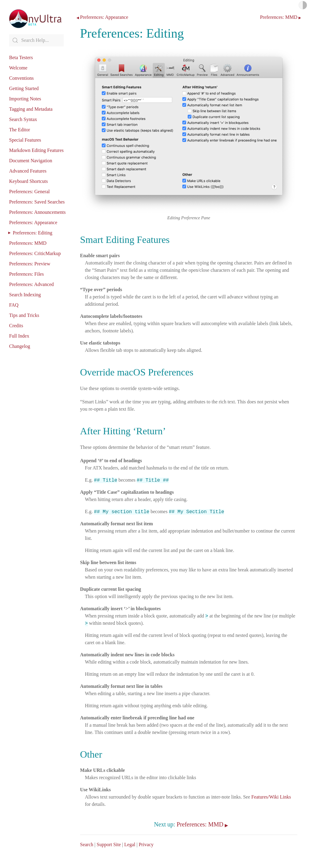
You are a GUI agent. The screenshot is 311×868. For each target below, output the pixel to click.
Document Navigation (31, 161)
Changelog (20, 346)
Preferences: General (29, 192)
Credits (16, 326)
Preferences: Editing (32, 233)
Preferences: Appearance (33, 222)
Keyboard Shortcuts (29, 181)
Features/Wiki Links (271, 797)
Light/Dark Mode (303, 5)
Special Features (25, 140)
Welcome (18, 68)
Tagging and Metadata (31, 109)
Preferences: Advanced (31, 284)
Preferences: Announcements (37, 212)
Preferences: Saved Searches (37, 202)
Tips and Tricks (24, 315)
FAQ (14, 305)
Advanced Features (28, 171)
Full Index (19, 336)
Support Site (109, 844)
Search (87, 844)
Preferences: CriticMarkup (35, 253)
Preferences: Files (26, 274)
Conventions (21, 78)
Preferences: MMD (28, 243)
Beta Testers (21, 57)
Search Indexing (25, 295)
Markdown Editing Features (36, 150)
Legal (130, 844)
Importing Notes (25, 99)
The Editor (20, 130)
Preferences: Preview (30, 264)
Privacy (146, 844)
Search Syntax (23, 119)
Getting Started (24, 88)
